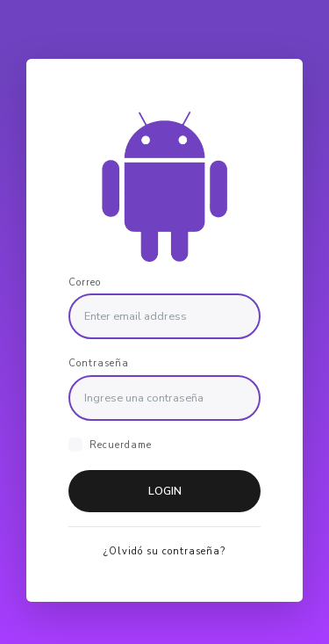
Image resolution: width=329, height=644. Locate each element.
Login (165, 491)
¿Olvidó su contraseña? (164, 551)
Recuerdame (121, 445)
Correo (85, 282)
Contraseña (99, 363)
